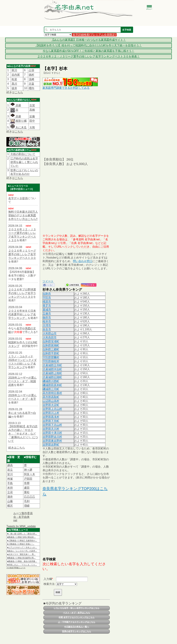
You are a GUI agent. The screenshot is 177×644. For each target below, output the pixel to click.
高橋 (32, 110)
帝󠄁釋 (27, 483)
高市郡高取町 (51, 397)
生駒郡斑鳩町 (51, 345)
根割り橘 (21, 121)
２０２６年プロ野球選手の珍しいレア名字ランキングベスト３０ (22, 293)
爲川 (14, 84)
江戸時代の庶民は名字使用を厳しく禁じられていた (24, 162)
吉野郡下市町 (51, 421)
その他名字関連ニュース (16, 568)
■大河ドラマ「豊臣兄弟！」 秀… (21, 554)
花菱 (16, 105)
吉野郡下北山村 (52, 425)
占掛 (31, 70)
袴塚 (10, 479)
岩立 (10, 470)
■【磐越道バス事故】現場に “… (21, 544)
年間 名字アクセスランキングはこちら (76, 617)
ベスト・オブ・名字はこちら (77, 613)
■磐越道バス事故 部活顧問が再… (21, 558)
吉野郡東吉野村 (52, 441)
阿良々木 (30, 474)
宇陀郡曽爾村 (51, 357)
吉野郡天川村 (51, 429)
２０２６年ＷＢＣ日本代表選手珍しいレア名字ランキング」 (22, 314)
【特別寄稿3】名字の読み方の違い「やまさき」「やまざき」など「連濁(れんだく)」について (23, 434)
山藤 (10, 501)
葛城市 (47, 310)
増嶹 (27, 506)
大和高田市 (50, 337)
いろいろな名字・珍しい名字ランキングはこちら (77, 608)
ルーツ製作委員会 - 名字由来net (23, 517)
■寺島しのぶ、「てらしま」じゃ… (22, 565)
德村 (31, 75)
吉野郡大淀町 (51, 405)
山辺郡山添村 (51, 401)
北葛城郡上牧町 (52, 373)
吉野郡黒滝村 (51, 417)
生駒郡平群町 (51, 353)
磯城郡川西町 (51, 381)
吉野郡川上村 (51, 413)
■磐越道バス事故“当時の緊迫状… (21, 537)
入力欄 (48, 579)
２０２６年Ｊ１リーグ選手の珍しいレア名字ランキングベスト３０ (22, 254)
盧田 (27, 488)
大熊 (32, 127)
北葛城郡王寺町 (52, 365)
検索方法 (49, 584)
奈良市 (47, 329)
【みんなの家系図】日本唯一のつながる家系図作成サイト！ (88, 40)
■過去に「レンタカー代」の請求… (22, 551)
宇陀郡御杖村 (51, 361)
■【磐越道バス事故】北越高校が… (22, 540)
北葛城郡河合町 (52, 369)
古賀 (32, 105)
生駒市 (47, 294)
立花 (10, 492)
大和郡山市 (50, 333)
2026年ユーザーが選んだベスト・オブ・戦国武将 (22, 381)
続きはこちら (17, 448)
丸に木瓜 (18, 127)
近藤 (32, 116)
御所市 (47, 318)
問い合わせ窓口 (83, 261)
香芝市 (47, 306)
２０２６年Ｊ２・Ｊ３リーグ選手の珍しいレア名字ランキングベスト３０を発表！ (88, 56)
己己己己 (30, 497)
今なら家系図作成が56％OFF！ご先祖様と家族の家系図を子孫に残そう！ (88, 51)
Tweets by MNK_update (21, 526)
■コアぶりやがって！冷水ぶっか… (22, 547)
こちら (19, 92)
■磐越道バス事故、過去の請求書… (22, 561)
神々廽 (28, 470)
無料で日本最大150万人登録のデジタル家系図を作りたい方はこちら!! (23, 215)
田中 (32, 121)
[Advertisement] (76, 123)
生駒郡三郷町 (51, 349)
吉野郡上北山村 (52, 409)
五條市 (47, 314)
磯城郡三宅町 (51, 389)
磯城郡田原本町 (52, 385)
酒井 (10, 497)
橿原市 (47, 302)
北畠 (31, 84)
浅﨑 (31, 79)
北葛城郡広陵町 (52, 377)
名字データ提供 (18, 198)
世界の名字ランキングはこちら (77, 631)
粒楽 (14, 79)
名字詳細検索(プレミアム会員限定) (94, 35)
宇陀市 (47, 298)
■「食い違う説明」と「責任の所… (22, 534)
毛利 (27, 501)
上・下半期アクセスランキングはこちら (77, 622)
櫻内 (31, 88)
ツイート (48, 281)
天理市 (47, 325)
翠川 (14, 70)
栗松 (27, 492)
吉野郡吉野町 (51, 445)
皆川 (10, 474)
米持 (10, 488)
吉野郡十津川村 (52, 433)
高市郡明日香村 (52, 393)
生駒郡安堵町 (51, 341)
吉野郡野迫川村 (52, 437)
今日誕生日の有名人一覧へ (77, 627)
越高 (10, 465)
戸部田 (28, 479)
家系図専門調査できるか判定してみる (66, 88)
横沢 (10, 506)
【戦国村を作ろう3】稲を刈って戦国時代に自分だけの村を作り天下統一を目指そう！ (89, 45)
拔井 (14, 88)
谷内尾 (16, 75)
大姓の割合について (23, 154)
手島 (10, 483)
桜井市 (47, 321)
